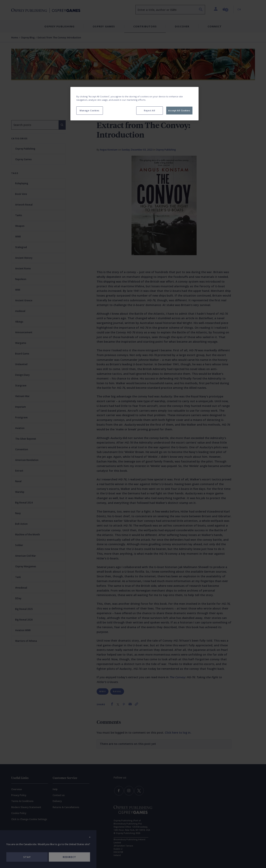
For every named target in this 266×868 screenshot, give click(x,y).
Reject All (150, 110)
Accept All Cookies (179, 110)
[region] (134, 104)
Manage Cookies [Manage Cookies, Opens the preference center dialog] (90, 110)
